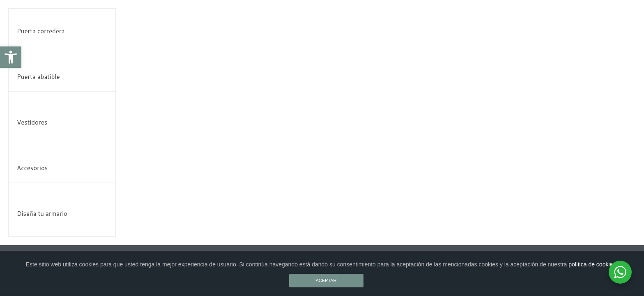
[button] (11, 57)
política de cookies (592, 264)
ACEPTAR (326, 280)
